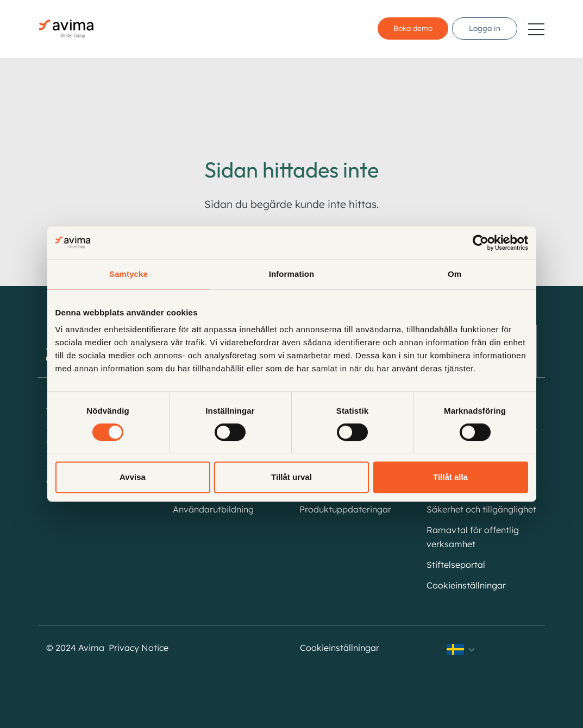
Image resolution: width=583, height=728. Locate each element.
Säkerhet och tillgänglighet (481, 509)
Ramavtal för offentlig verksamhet (473, 537)
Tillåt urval (291, 477)
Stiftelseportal (456, 565)
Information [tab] (292, 274)
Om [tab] (455, 274)
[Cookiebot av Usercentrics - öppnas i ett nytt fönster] (481, 243)
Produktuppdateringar (345, 509)
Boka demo (411, 29)
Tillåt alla (450, 477)
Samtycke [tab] (128, 274)
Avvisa (133, 477)
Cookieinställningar (466, 585)
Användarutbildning (213, 509)
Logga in (485, 29)
